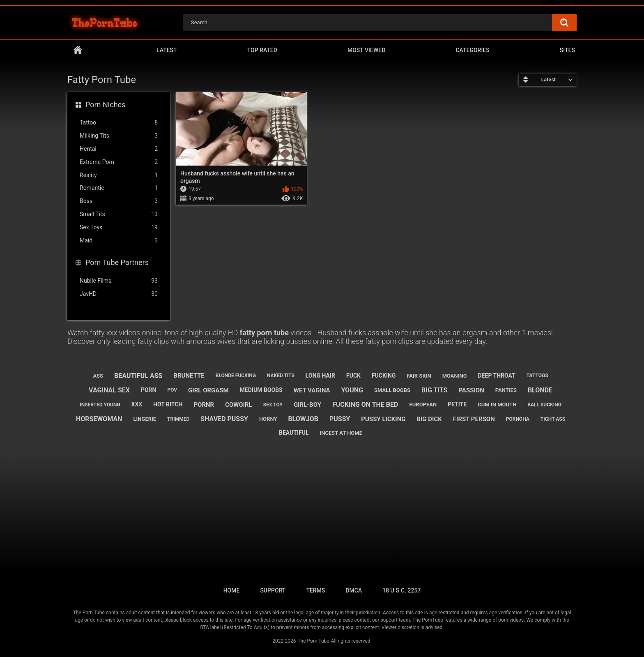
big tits (434, 390)
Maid (119, 241)
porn (149, 390)
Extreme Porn (119, 162)
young (352, 390)
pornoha (518, 419)
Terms (315, 590)
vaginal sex (109, 390)
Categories (472, 50)
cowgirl (239, 405)
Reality (119, 175)
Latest (167, 50)
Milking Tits (119, 136)
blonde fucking (236, 376)
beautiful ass (138, 376)
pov (172, 390)
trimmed (178, 419)
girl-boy (307, 405)
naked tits (281, 376)
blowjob (303, 419)
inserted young (100, 405)
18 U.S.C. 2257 (401, 590)
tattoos (537, 376)
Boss (119, 201)
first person (474, 419)
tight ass (553, 419)
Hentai (119, 149)
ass (98, 376)
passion (471, 390)
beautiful (294, 433)
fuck (353, 376)
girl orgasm (208, 390)
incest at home (341, 433)
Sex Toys (119, 227)
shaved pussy (224, 419)
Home (78, 50)
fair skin (419, 376)
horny (268, 419)
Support (273, 590)
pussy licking (383, 419)
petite (457, 404)
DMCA (354, 590)
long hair (320, 376)
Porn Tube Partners (117, 262)
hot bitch (168, 404)
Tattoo (119, 123)
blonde (540, 390)
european (423, 405)
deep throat (497, 376)
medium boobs (261, 390)
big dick (429, 419)
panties (506, 390)
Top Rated (262, 50)
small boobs (392, 390)
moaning (455, 376)
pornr (204, 405)
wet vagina (312, 390)
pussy (340, 419)
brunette (189, 376)
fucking (384, 376)
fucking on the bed (365, 405)
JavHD (119, 294)
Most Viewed (366, 50)
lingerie (145, 419)
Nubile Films (119, 281)
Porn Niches (105, 105)
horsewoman (99, 419)
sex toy (273, 405)
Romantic (119, 188)
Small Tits (119, 214)
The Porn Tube (313, 641)
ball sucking (544, 405)
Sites (567, 50)
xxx (137, 404)
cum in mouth (497, 405)
